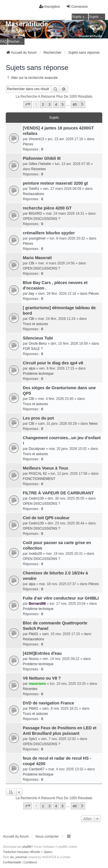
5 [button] (63, 104)
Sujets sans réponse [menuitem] (80, 17)
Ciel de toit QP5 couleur (46, 518)
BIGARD (35, 214)
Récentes (38, 169)
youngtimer (37, 238)
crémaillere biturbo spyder (49, 233)
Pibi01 (34, 634)
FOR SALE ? (33, 349)
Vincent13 (36, 139)
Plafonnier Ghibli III (42, 158)
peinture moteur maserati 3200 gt (55, 183)
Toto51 (34, 189)
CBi (32, 263)
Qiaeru (48, 852)
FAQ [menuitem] (4, 42)
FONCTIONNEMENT (39, 479)
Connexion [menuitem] (77, 7)
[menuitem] (12, 863)
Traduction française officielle (21, 852)
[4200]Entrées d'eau (42, 653)
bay (32, 294)
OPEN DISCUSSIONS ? (41, 219)
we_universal (18, 857)
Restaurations (33, 194)
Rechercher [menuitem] (16, 42)
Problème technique (38, 374)
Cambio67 (37, 769)
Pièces (28, 144)
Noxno (34, 659)
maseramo (37, 684)
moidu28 (35, 554)
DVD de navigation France (48, 703)
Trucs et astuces (35, 324)
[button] (28, 104)
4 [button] (56, 104)
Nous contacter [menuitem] (47, 837)
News (93, 424)
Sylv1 (33, 739)
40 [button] (75, 104)
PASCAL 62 (38, 474)
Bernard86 (37, 604)
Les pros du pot (38, 418)
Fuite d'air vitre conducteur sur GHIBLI (61, 598)
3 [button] (49, 104)
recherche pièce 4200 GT (47, 208)
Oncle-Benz (38, 344)
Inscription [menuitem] (50, 7)
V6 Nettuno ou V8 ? (42, 678)
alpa (32, 368)
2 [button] (43, 104)
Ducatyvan (37, 449)
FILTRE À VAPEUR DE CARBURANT (58, 493)
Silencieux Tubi (38, 338)
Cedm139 (36, 498)
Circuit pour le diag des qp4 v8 (53, 363)
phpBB (27, 847)
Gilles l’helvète (40, 164)
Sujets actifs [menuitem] (97, 17)
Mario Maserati (37, 258)
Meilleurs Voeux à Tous (46, 468)
